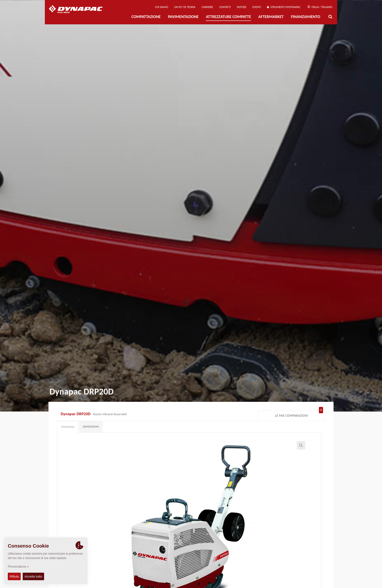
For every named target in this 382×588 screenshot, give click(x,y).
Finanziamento (306, 17)
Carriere (207, 7)
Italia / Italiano (320, 7)
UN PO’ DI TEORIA (185, 7)
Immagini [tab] (68, 427)
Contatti (225, 7)
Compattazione (146, 17)
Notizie (242, 7)
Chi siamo (162, 7)
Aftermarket (271, 17)
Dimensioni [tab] (91, 427)
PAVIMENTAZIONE (183, 17)
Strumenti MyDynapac (284, 7)
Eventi (257, 7)
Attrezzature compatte (228, 17)
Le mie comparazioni (299, 414)
